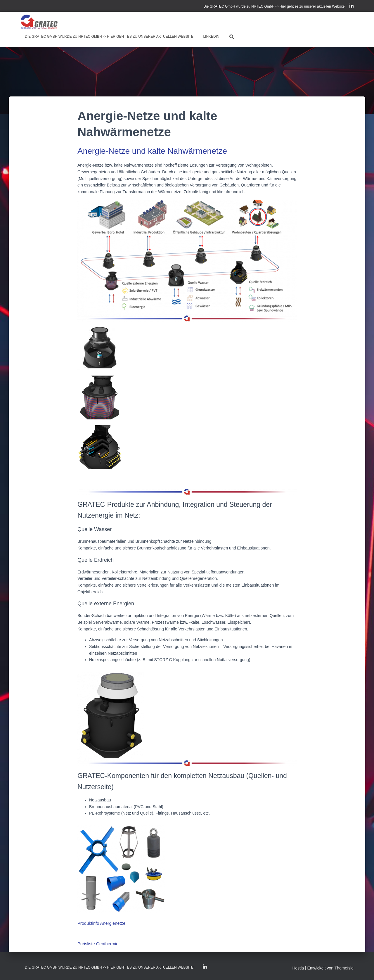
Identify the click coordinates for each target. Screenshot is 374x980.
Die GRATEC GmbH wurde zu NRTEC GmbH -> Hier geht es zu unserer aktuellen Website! (275, 6)
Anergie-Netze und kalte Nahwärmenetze (152, 151)
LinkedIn (352, 7)
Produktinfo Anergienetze (100, 923)
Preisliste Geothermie (97, 943)
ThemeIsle (344, 967)
